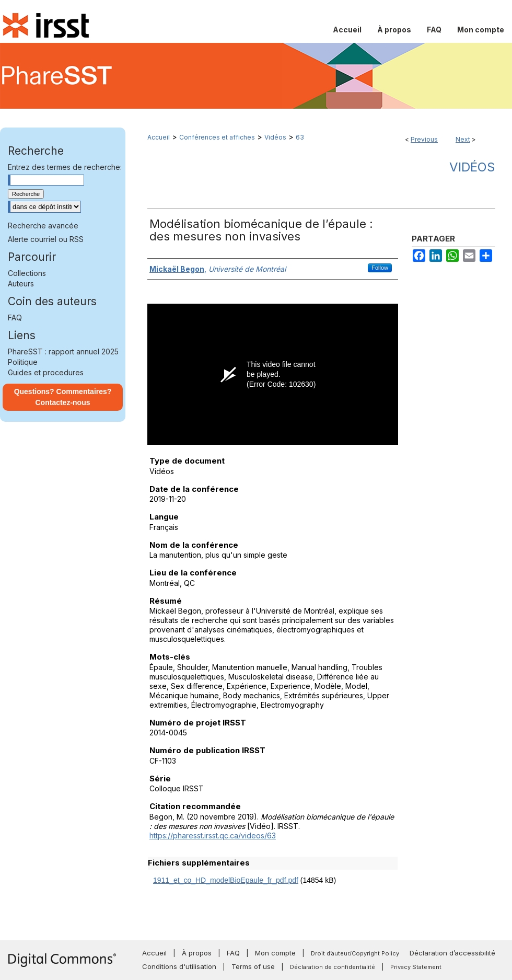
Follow (380, 268)
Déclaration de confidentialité (333, 967)
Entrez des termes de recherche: (65, 167)
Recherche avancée (43, 226)
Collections (27, 273)
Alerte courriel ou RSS (46, 239)
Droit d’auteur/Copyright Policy (355, 953)
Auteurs (21, 284)
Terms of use (253, 966)
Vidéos (275, 137)
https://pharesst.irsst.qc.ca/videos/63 (213, 835)
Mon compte (275, 953)
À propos (197, 953)
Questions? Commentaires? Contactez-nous (63, 397)
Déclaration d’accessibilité (452, 953)
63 (300, 137)
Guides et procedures (46, 372)
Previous (424, 139)
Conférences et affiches (217, 137)
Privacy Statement (416, 967)
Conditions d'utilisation (179, 966)
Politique (23, 362)
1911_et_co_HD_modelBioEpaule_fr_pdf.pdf (226, 880)
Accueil (159, 137)
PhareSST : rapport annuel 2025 (63, 351)
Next (463, 139)
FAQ (15, 318)
